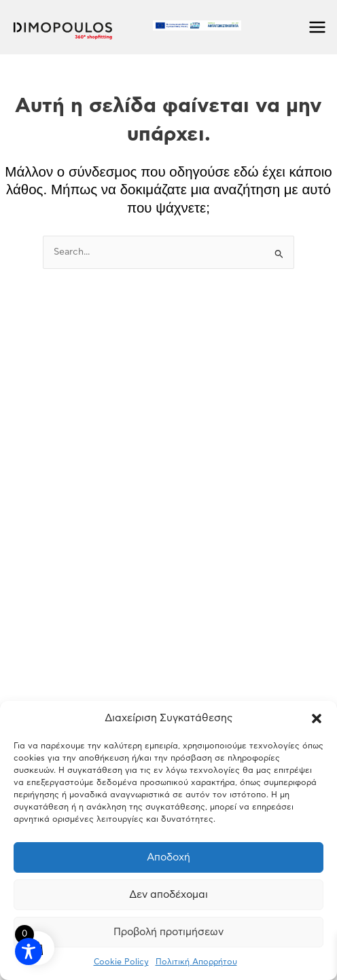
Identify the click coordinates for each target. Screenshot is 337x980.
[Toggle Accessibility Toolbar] (29, 951)
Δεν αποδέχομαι (168, 895)
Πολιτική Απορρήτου (196, 962)
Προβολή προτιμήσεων (168, 932)
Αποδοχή (168, 857)
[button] (317, 719)
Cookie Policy (121, 962)
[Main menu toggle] (318, 28)
